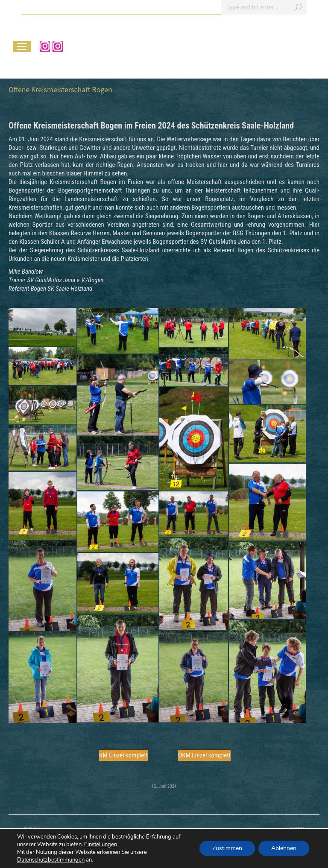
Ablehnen (284, 848)
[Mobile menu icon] (22, 47)
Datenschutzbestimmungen (51, 860)
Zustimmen (227, 848)
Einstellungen (101, 845)
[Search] (264, 7)
